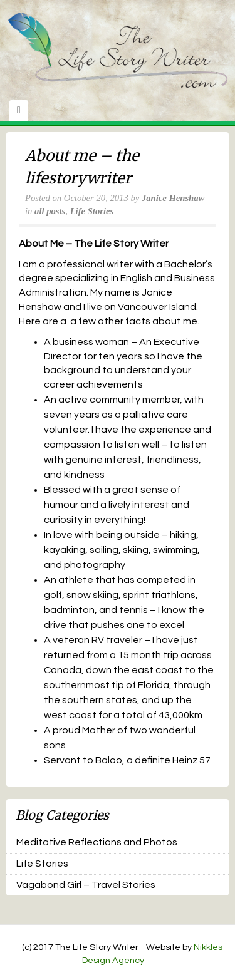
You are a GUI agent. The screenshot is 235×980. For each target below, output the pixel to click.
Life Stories (92, 211)
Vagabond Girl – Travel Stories (86, 885)
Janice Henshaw (173, 198)
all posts (50, 211)
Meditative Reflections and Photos (97, 842)
